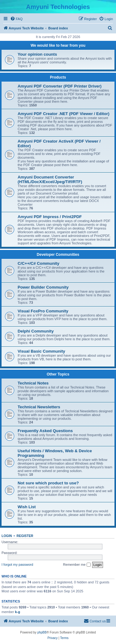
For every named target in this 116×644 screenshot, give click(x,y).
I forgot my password (17, 565)
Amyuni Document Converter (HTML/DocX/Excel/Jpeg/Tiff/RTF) (50, 179)
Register (25, 536)
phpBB (42, 632)
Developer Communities (58, 255)
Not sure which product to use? (48, 483)
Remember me (77, 565)
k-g (17, 612)
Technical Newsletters (39, 407)
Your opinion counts (37, 54)
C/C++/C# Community (39, 263)
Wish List (27, 507)
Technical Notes (33, 383)
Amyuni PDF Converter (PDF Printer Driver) (60, 86)
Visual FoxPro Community (43, 311)
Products (58, 77)
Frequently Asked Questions (45, 431)
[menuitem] (16, 19)
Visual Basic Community (41, 351)
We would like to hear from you (58, 45)
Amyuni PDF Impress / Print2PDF (50, 217)
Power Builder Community (43, 287)
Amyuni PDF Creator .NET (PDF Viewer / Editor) (64, 114)
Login (7, 536)
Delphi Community (36, 331)
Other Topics (58, 374)
